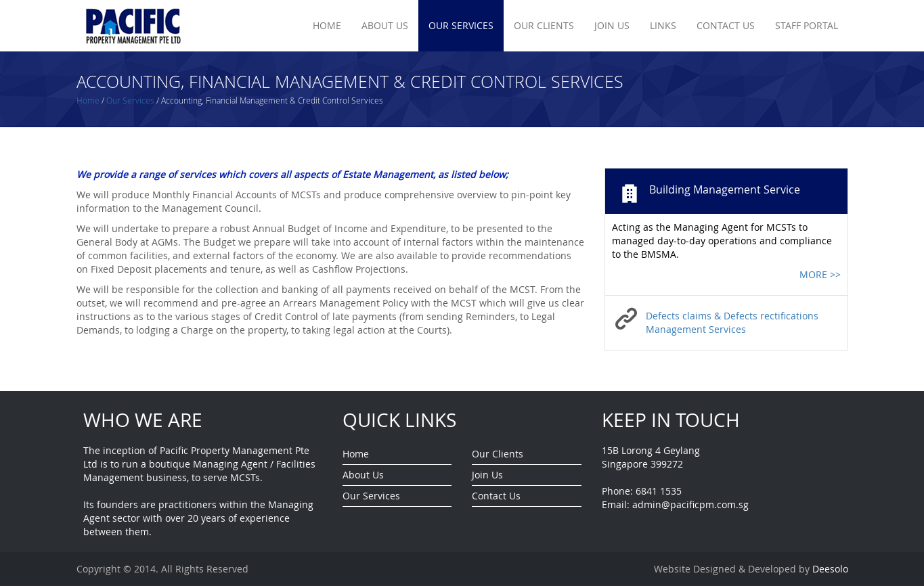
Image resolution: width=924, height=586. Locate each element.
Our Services (461, 25)
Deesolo (830, 569)
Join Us (612, 25)
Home (327, 25)
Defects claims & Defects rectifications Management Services (732, 322)
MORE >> (820, 274)
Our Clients (544, 25)
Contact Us (726, 25)
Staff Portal (807, 25)
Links (663, 25)
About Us (385, 25)
